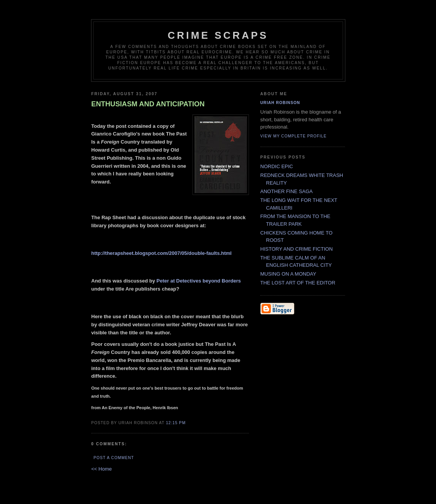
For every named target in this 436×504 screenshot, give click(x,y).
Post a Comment (114, 458)
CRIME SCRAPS (218, 35)
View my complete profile (294, 136)
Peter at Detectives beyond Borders (199, 281)
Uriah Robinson (280, 103)
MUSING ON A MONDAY (288, 274)
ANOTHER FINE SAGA (287, 191)
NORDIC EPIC (277, 166)
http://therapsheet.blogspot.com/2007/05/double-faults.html (162, 253)
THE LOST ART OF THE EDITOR (298, 283)
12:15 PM (176, 423)
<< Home (102, 469)
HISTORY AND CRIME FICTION (297, 249)
